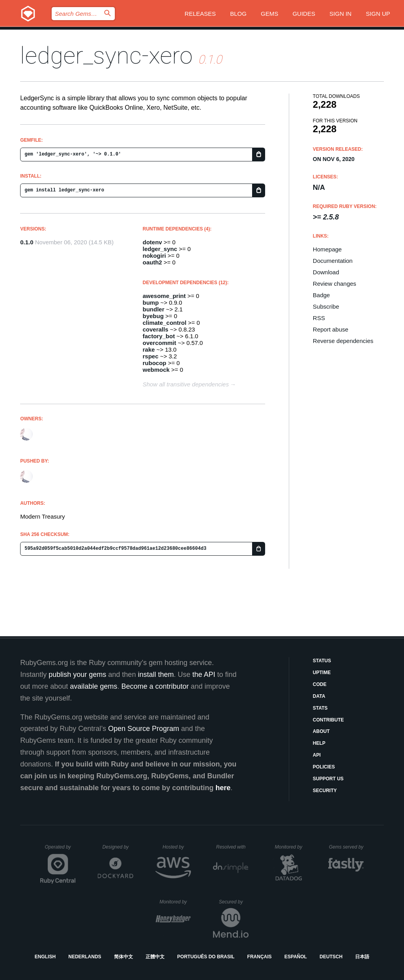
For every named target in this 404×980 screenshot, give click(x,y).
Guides (304, 14)
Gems (269, 14)
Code (320, 684)
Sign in (340, 14)
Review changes (335, 284)
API (317, 755)
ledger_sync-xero (106, 55)
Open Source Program (144, 729)
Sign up (378, 14)
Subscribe (326, 306)
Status (322, 661)
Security (325, 791)
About (321, 731)
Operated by (60, 850)
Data (319, 696)
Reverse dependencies (343, 341)
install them (156, 675)
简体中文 (123, 957)
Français (260, 957)
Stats (320, 708)
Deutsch (331, 957)
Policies (324, 767)
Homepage (327, 249)
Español (296, 957)
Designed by (118, 847)
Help (319, 743)
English (45, 957)
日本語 (362, 957)
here (223, 788)
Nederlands (85, 957)
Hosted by (177, 847)
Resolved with (232, 847)
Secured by (234, 902)
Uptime (322, 673)
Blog (238, 14)
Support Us (328, 779)
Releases (200, 14)
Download (326, 272)
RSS (319, 318)
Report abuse (331, 329)
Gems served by (347, 847)
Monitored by (291, 847)
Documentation (333, 261)
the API (204, 675)
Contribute (328, 720)
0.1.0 (27, 242)
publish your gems (77, 675)
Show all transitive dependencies (186, 384)
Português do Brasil (206, 957)
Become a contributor (155, 686)
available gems (94, 686)
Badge (321, 295)
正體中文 (155, 957)
